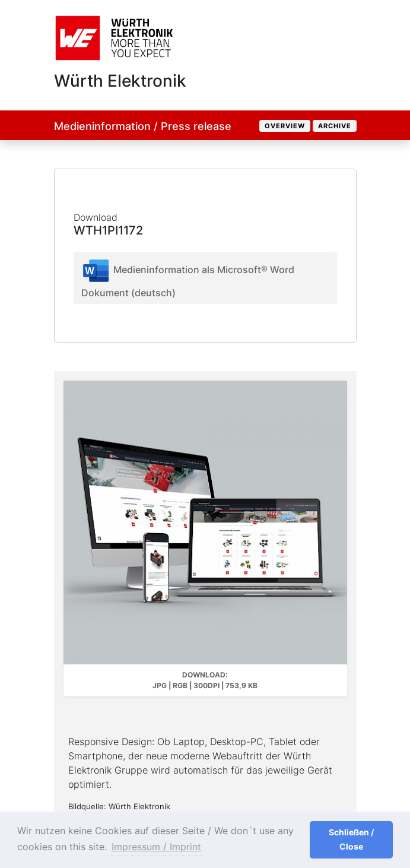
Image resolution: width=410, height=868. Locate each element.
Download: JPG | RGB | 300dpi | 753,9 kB (205, 680)
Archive (335, 126)
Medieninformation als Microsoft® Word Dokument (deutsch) (188, 277)
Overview (285, 126)
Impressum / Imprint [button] (156, 847)
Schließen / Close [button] (351, 839)
